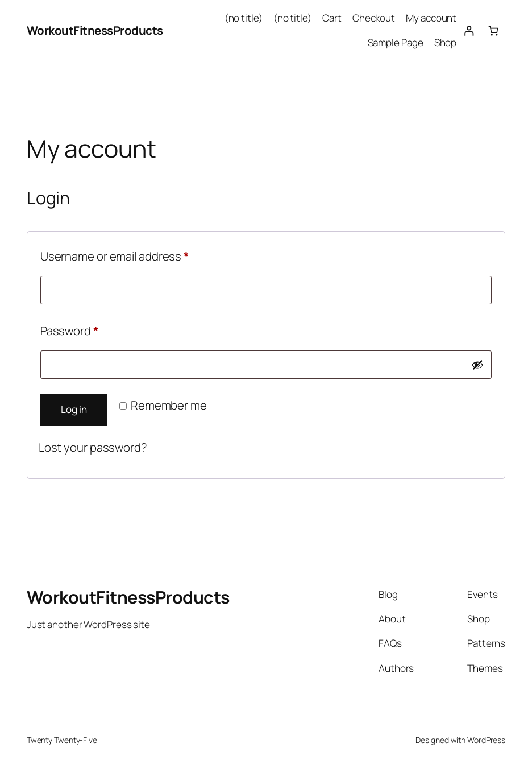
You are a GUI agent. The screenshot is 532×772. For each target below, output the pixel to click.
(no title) (244, 18)
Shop (446, 42)
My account (431, 18)
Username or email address (138, 254)
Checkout (374, 18)
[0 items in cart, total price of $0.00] (493, 30)
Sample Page (396, 42)
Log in (74, 409)
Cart (332, 18)
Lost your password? (93, 447)
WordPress (486, 740)
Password (93, 329)
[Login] (469, 30)
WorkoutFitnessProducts (95, 30)
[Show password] (477, 365)
